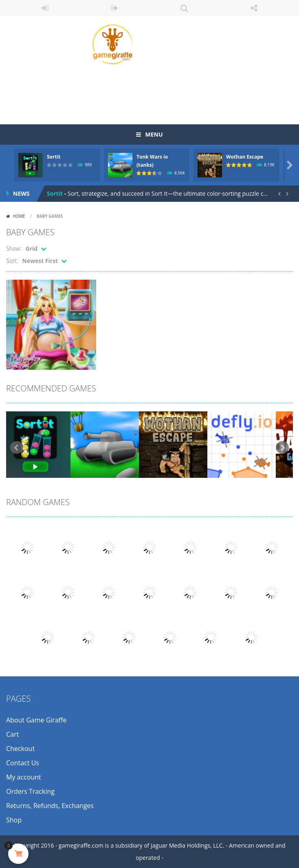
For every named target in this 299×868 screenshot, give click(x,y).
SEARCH (184, 8)
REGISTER (115, 8)
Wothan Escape (245, 157)
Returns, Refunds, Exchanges (50, 806)
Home (19, 216)
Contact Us (23, 763)
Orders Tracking (30, 791)
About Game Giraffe (36, 720)
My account (24, 777)
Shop (14, 820)
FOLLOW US (254, 8)
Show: (14, 248)
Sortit (54, 157)
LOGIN (45, 8)
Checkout (20, 749)
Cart (12, 734)
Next (282, 448)
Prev (17, 448)
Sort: (12, 261)
